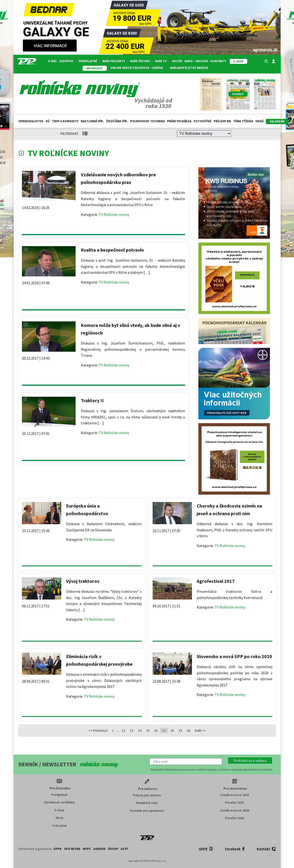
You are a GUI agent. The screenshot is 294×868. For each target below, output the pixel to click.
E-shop (59, 810)
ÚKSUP (113, 849)
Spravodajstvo (31, 121)
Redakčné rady (147, 803)
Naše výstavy (141, 61)
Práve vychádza (179, 121)
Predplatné (89, 61)
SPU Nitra (72, 849)
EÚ (48, 121)
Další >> (200, 731)
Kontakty (218, 61)
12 (124, 731)
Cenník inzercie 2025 (235, 795)
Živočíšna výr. (117, 121)
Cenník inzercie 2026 (235, 810)
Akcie (59, 818)
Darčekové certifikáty (59, 802)
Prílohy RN (222, 121)
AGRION (99, 849)
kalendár (277, 121)
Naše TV (162, 61)
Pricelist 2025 (235, 802)
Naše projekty (115, 61)
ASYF (124, 849)
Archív (177, 61)
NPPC (87, 849)
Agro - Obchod (196, 61)
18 (172, 731)
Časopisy (68, 61)
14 (140, 731)
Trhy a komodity (65, 121)
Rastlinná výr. (92, 121)
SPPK (58, 849)
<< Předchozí (98, 731)
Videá (259, 121)
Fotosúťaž (202, 121)
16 (156, 731)
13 (132, 731)
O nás (52, 61)
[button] (250, 761)
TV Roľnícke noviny (114, 214)
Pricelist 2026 (235, 818)
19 (180, 731)
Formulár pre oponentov (147, 811)
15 (148, 731)
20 (188, 731)
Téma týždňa (243, 121)
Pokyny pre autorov (147, 795)
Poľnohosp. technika (147, 121)
